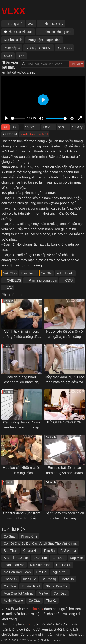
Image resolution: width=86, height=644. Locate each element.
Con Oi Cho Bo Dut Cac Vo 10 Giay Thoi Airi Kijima (40, 543)
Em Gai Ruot (31, 586)
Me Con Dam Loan (17, 572)
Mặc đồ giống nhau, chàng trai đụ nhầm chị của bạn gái (22, 382)
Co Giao (10, 536)
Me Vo (43, 593)
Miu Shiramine (40, 565)
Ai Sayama (68, 551)
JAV (10, 287)
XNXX (69, 280)
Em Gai (42, 572)
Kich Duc (29, 579)
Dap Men (76, 558)
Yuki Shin (10, 273)
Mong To (68, 579)
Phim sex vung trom (43, 280)
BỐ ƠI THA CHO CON (64, 422)
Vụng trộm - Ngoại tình (44, 40)
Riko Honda (29, 273)
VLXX (13, 11)
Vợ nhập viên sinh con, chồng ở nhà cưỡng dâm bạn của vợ (22, 336)
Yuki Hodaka (65, 273)
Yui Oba (47, 273)
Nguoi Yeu (60, 572)
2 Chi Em (40, 558)
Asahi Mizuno (13, 601)
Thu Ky (51, 601)
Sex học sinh (13, 40)
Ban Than (11, 551)
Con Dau (60, 593)
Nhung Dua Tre (57, 586)
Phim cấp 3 (12, 48)
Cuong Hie (31, 551)
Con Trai (10, 586)
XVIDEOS (14, 280)
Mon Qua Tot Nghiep (18, 593)
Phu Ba (50, 551)
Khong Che (29, 536)
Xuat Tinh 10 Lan (16, 558)
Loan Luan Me (14, 565)
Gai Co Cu (64, 565)
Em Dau (58, 558)
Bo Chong (49, 579)
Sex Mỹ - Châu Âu (39, 48)
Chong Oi (10, 579)
